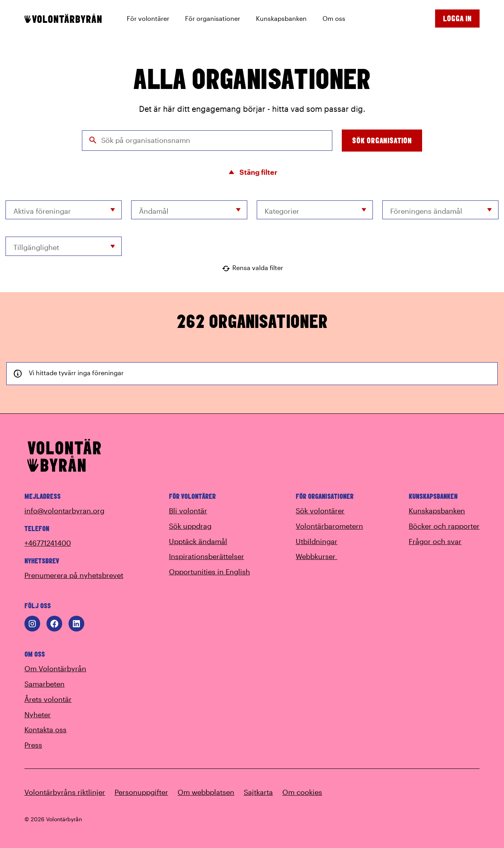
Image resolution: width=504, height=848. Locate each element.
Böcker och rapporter (444, 526)
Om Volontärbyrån (55, 668)
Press (33, 745)
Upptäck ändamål (198, 541)
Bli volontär (188, 511)
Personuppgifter (141, 792)
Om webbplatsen (206, 792)
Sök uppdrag (190, 526)
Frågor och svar (435, 541)
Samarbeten (44, 684)
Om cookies (302, 792)
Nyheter (38, 715)
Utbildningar (317, 541)
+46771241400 (48, 543)
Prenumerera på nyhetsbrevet (74, 575)
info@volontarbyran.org (64, 511)
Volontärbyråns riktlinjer (65, 792)
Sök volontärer (320, 511)
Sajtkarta (258, 792)
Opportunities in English (209, 572)
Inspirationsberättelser (207, 556)
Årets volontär (48, 699)
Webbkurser (321, 556)
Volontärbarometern (329, 526)
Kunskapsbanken (437, 511)
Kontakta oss (45, 730)
